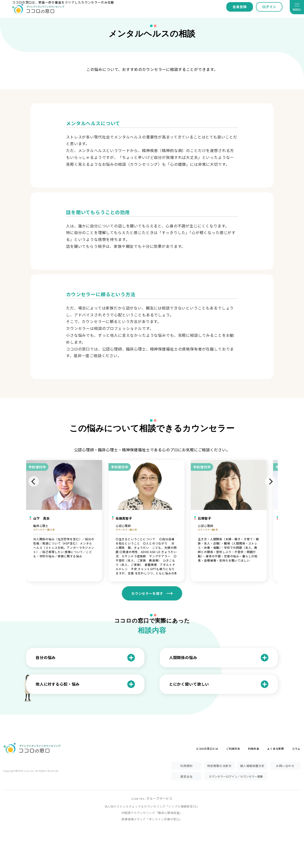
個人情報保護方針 (252, 766)
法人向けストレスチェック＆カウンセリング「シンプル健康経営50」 (152, 806)
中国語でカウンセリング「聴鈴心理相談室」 (152, 813)
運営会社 (186, 776)
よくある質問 (276, 749)
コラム (296, 749)
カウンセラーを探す (147, 593)
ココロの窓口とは (207, 749)
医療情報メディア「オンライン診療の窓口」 (152, 819)
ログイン (269, 7)
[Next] (270, 481)
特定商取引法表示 (219, 766)
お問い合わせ (285, 766)
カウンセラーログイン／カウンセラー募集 (236, 776)
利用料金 (254, 749)
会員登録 (240, 7)
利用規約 (186, 766)
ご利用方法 (233, 749)
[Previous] (34, 481)
